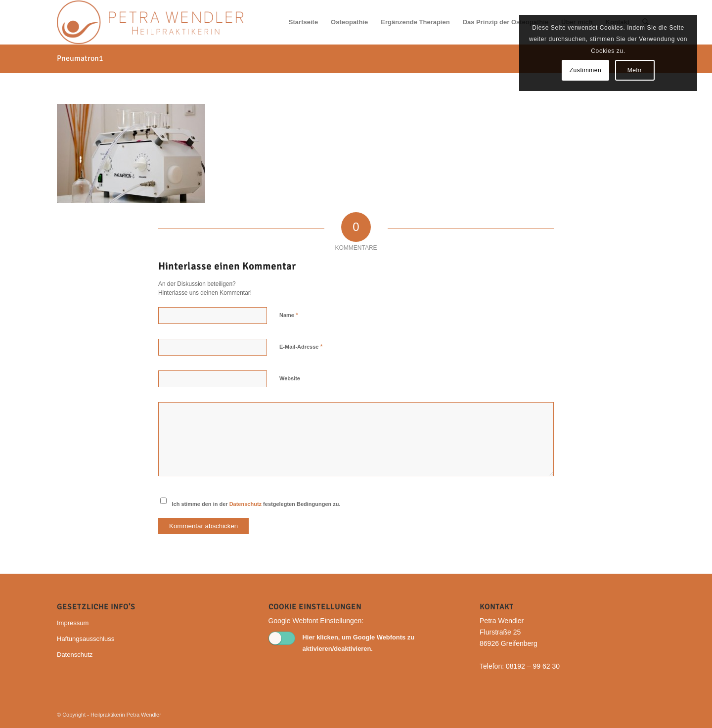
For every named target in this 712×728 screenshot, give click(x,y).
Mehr (635, 70)
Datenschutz (245, 504)
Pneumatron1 (80, 58)
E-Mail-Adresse (301, 346)
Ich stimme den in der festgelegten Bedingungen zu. (256, 504)
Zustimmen (586, 70)
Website (290, 378)
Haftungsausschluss (86, 639)
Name (289, 315)
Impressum (73, 623)
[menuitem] (303, 22)
